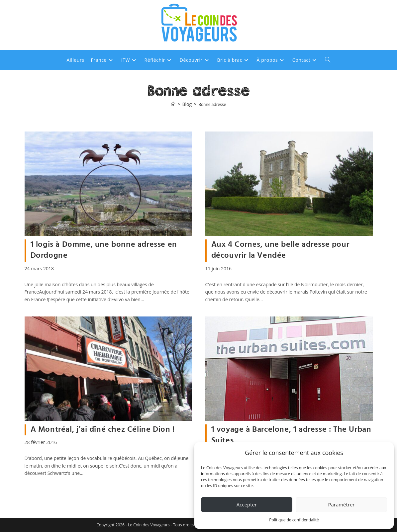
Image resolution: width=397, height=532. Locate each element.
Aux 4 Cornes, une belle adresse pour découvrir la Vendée (280, 250)
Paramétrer (341, 504)
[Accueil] (173, 104)
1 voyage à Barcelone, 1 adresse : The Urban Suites (291, 435)
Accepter (247, 504)
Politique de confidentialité (294, 520)
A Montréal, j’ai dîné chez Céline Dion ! (103, 430)
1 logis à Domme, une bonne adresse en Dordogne (104, 250)
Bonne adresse (212, 104)
